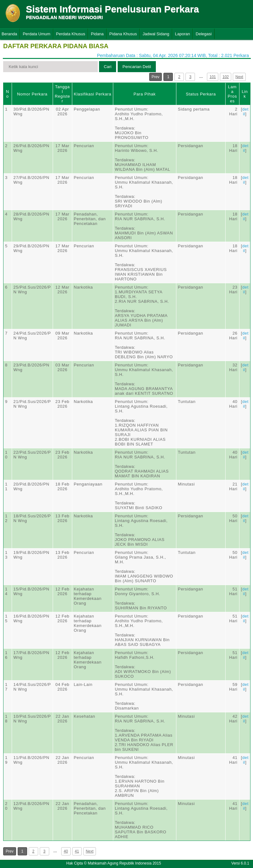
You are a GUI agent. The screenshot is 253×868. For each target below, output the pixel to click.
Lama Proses (232, 94)
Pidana (97, 34)
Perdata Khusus (71, 34)
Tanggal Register (62, 94)
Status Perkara (201, 94)
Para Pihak (144, 94)
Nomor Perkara (32, 94)
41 (77, 851)
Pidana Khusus (123, 34)
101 (213, 77)
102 (226, 77)
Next (239, 77)
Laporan (183, 34)
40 (66, 851)
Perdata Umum (36, 34)
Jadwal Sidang (156, 34)
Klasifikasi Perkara (93, 94)
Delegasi (204, 34)
